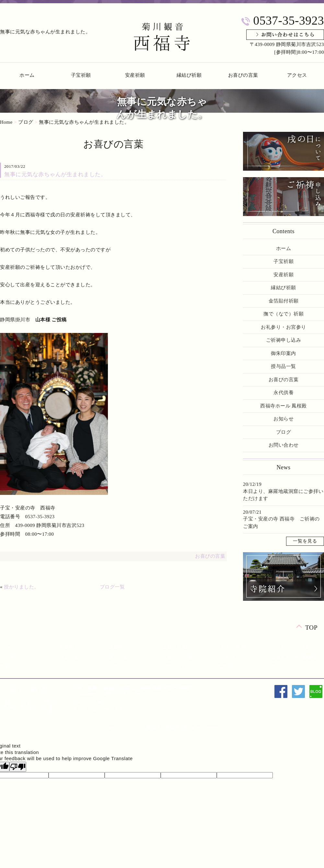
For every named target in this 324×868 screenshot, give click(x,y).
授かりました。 (22, 587)
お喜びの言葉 (243, 75)
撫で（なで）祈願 (283, 314)
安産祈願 (135, 75)
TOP (311, 627)
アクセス (297, 75)
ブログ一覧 (112, 587)
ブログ (26, 122)
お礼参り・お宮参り (283, 327)
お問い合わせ (284, 445)
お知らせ (283, 419)
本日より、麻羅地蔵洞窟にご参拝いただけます (283, 495)
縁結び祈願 (189, 75)
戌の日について (234, 667)
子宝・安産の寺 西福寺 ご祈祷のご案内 (281, 523)
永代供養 (283, 393)
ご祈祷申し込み (284, 340)
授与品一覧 (283, 366)
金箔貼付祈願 (284, 301)
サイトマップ (285, 667)
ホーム (27, 75)
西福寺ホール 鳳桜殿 (283, 406)
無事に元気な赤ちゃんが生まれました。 (84, 122)
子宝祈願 (81, 75)
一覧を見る (305, 541)
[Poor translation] (18, 767)
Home (6, 122)
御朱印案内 (283, 353)
